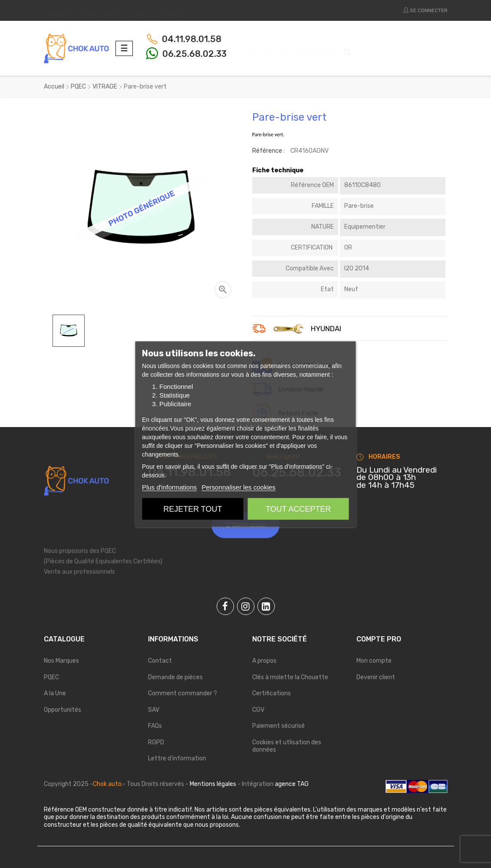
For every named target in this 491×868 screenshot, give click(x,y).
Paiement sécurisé (278, 726)
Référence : (269, 151)
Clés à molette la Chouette (290, 677)
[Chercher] (297, 48)
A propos (264, 661)
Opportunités (63, 710)
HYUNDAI (326, 329)
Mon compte (374, 661)
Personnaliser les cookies (238, 487)
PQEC (51, 677)
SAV (154, 710)
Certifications (272, 693)
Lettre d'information (177, 758)
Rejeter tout (193, 509)
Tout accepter (298, 509)
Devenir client (376, 677)
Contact (160, 661)
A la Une (55, 693)
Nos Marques (61, 661)
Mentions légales (213, 784)
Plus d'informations (169, 487)
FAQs (155, 726)
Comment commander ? (183, 693)
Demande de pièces (175, 677)
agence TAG (292, 784)
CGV (258, 710)
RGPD (156, 742)
